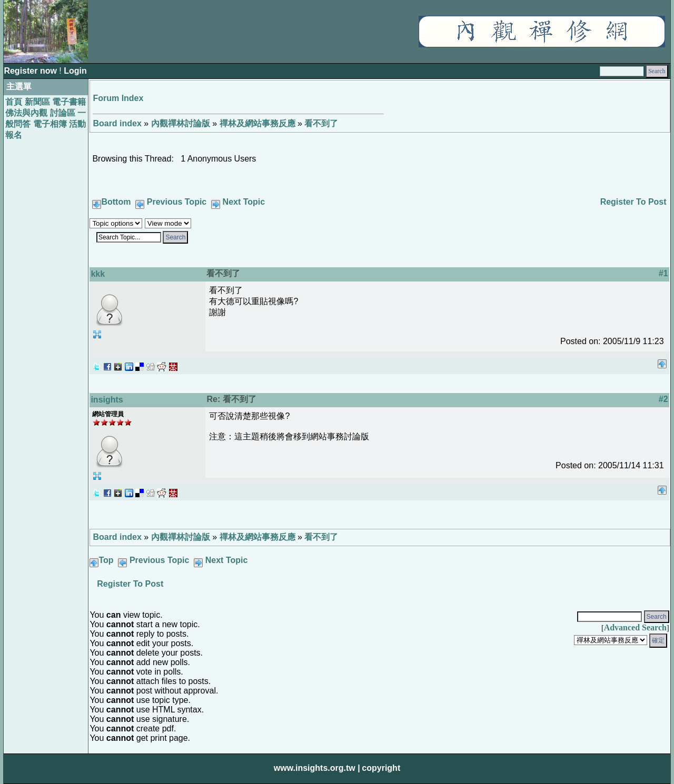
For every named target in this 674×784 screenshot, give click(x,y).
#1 (663, 273)
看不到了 (321, 123)
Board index (117, 123)
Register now (31, 71)
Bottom (116, 202)
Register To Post (633, 202)
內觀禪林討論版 (181, 123)
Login (75, 71)
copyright (381, 768)
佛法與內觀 (26, 113)
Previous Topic (177, 202)
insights (107, 400)
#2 (663, 399)
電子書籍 (69, 102)
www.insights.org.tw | (317, 768)
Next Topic (244, 202)
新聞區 (37, 102)
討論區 (63, 113)
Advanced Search (635, 627)
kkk (98, 274)
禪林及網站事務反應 (257, 123)
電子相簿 (50, 124)
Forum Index (118, 98)
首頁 (14, 102)
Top (106, 560)
